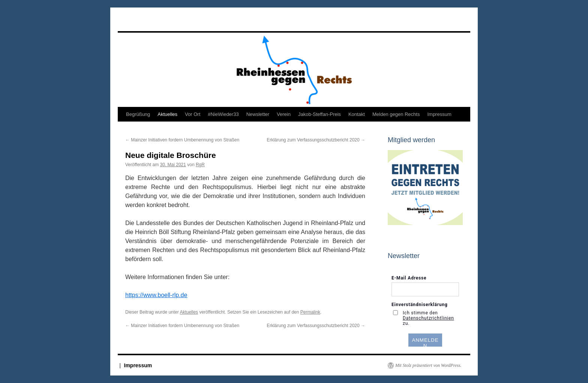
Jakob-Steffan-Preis (319, 114)
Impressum (439, 114)
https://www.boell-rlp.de (156, 295)
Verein (284, 114)
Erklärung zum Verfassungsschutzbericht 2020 (316, 140)
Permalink (310, 312)
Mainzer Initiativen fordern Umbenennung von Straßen (182, 140)
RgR (200, 165)
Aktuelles (167, 114)
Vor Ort (193, 114)
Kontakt (357, 114)
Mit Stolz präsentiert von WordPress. (428, 365)
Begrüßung (138, 114)
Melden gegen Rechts (396, 114)
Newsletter (258, 114)
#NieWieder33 (223, 114)
